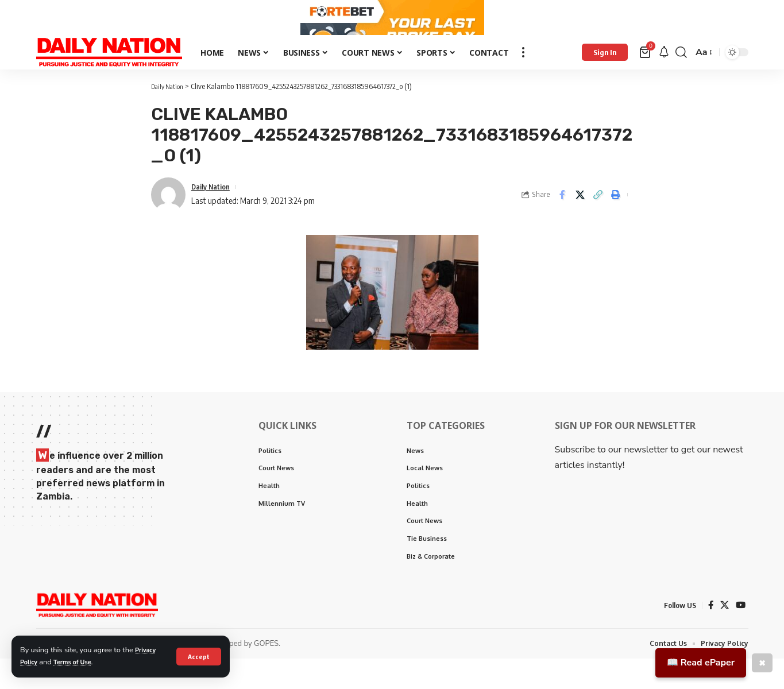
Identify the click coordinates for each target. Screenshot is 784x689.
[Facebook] (709, 635)
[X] (724, 635)
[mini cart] (646, 76)
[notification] (664, 77)
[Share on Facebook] (562, 219)
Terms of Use (79, 662)
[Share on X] (580, 219)
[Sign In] (605, 76)
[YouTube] (740, 635)
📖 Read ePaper (701, 663)
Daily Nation (214, 210)
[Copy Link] (598, 219)
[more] (523, 76)
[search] (681, 76)
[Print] (616, 219)
